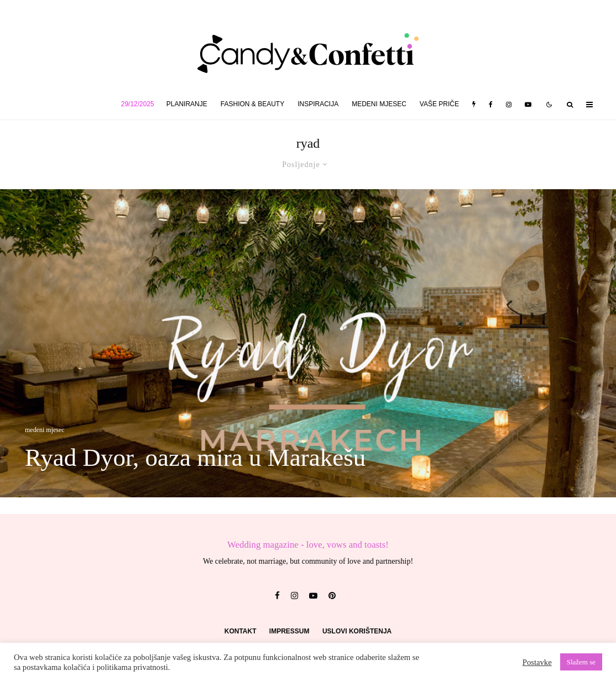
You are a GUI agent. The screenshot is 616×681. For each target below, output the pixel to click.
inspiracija (318, 104)
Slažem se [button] (581, 662)
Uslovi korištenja (357, 631)
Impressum (289, 631)
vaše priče (439, 104)
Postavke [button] (537, 662)
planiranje (187, 104)
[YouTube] (528, 105)
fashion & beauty (252, 104)
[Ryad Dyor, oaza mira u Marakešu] (308, 343)
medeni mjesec (379, 104)
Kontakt (241, 631)
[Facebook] (491, 105)
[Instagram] (509, 105)
